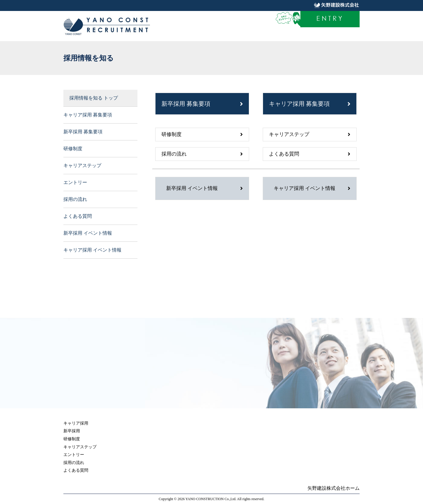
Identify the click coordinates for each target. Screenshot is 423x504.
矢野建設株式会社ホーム (334, 488)
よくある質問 (78, 216)
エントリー (75, 182)
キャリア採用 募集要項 (88, 115)
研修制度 (73, 149)
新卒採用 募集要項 (83, 132)
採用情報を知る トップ (94, 98)
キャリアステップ (82, 165)
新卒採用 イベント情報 (88, 233)
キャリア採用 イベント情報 (92, 250)
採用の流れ (75, 199)
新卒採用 (72, 431)
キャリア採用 (76, 423)
